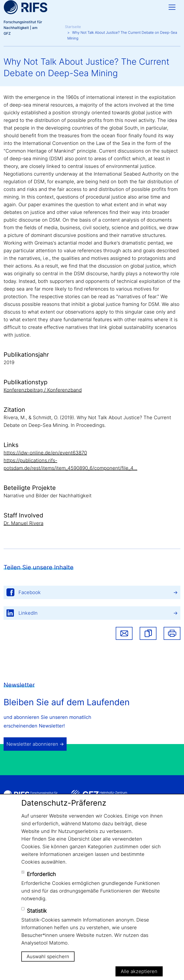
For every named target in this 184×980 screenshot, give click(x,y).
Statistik (37, 911)
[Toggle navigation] (172, 7)
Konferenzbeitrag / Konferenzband (43, 390)
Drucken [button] (172, 633)
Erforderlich (41, 874)
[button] (148, 633)
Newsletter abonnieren (32, 744)
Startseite (73, 27)
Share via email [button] (124, 633)
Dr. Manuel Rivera (23, 523)
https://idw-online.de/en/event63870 (45, 453)
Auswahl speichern (48, 957)
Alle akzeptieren (139, 971)
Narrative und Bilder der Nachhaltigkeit (48, 496)
